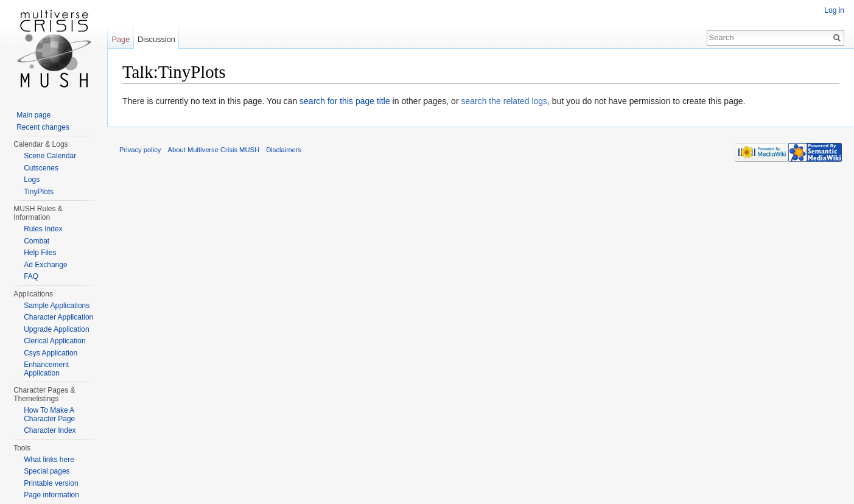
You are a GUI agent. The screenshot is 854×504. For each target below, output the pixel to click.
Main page (33, 115)
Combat (37, 241)
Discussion (156, 39)
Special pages (47, 471)
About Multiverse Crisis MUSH (214, 150)
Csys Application (51, 353)
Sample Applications (57, 306)
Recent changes (43, 127)
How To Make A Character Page (49, 415)
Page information (51, 495)
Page (121, 39)
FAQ (31, 276)
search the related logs (504, 101)
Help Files (40, 253)
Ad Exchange (45, 265)
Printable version (51, 483)
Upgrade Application (56, 329)
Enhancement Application (46, 369)
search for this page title (345, 101)
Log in (834, 10)
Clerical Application (54, 341)
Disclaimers (284, 150)
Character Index (50, 430)
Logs (32, 180)
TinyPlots (39, 192)
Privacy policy (140, 150)
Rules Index (43, 229)
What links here (49, 460)
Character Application (58, 317)
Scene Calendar (50, 156)
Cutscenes (41, 168)
